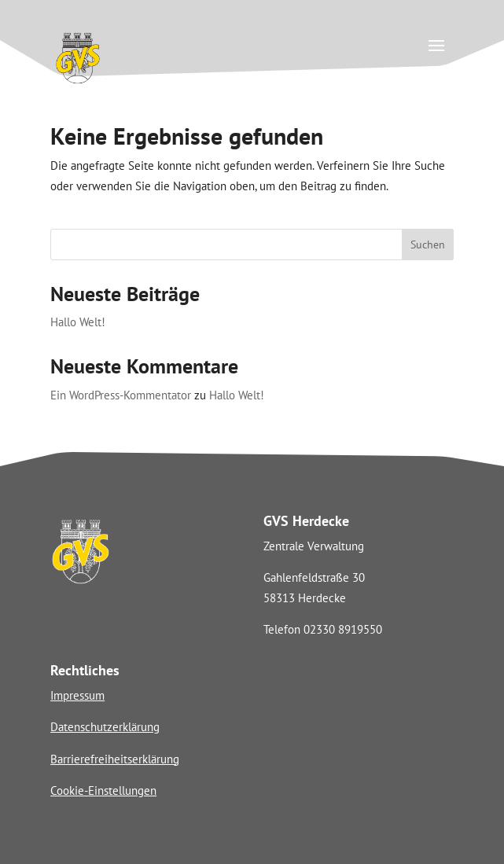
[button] (436, 45)
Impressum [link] (77, 695)
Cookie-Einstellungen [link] (103, 790)
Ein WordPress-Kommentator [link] (121, 395)
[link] (78, 81)
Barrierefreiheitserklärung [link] (115, 759)
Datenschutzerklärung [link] (105, 727)
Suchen (428, 244)
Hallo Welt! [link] (78, 322)
